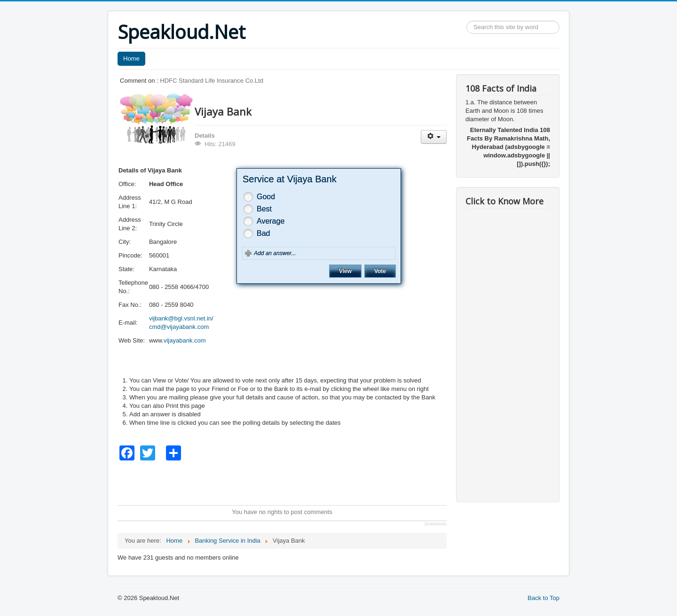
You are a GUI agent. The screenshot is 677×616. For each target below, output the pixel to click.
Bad (263, 233)
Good (266, 197)
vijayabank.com (185, 340)
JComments (435, 524)
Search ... (467, 21)
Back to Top (543, 598)
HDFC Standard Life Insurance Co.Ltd (212, 81)
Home (131, 58)
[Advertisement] (289, 482)
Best (264, 209)
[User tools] (434, 137)
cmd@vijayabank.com (179, 327)
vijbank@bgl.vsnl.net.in (180, 318)
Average (271, 221)
